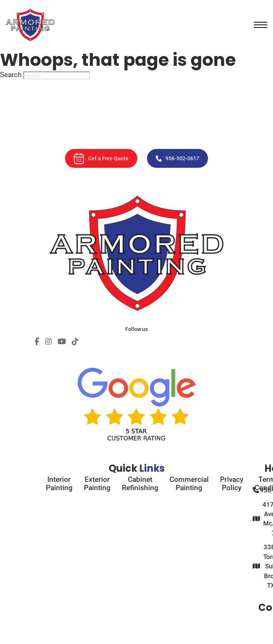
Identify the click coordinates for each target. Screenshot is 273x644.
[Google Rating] (136, 398)
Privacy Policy (232, 484)
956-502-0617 (177, 159)
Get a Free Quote (101, 159)
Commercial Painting (189, 484)
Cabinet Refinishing (140, 484)
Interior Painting (59, 484)
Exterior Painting (97, 484)
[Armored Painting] (30, 25)
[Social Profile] (37, 342)
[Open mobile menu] (261, 25)
